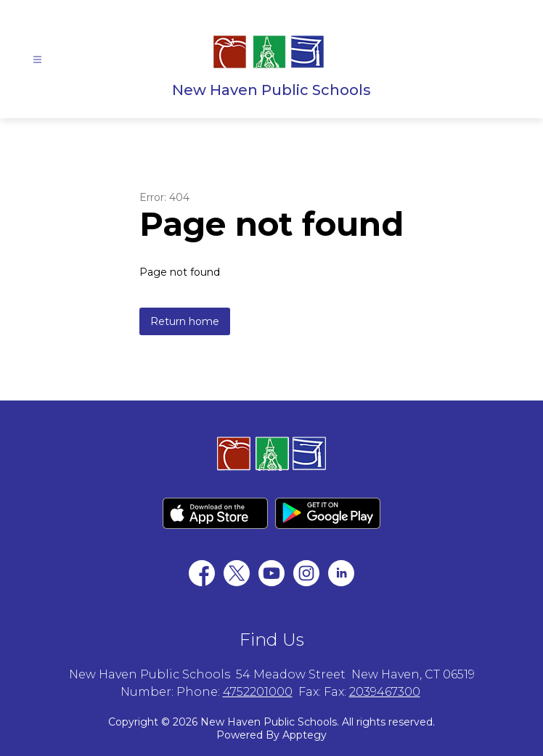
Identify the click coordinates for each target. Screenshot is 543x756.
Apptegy (305, 735)
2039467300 (385, 692)
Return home (185, 321)
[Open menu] (37, 60)
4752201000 (258, 692)
